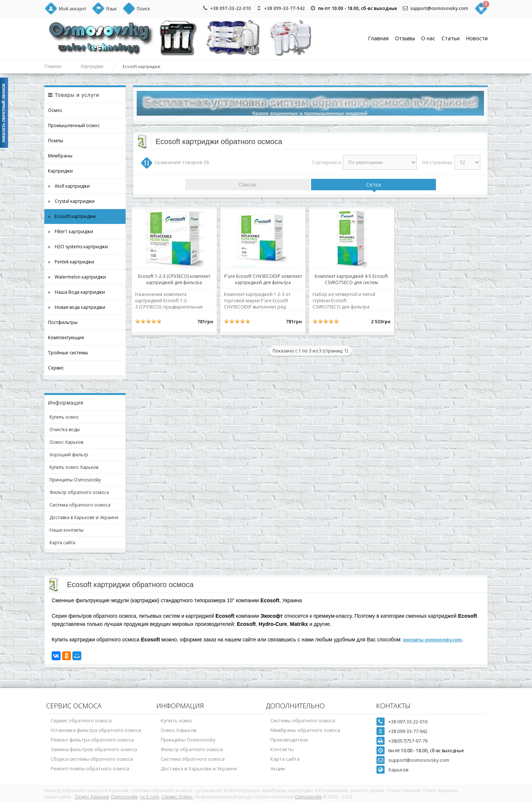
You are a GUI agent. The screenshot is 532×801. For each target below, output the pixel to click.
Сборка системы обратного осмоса (92, 759)
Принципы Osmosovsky (75, 480)
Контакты (282, 749)
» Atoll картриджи (69, 186)
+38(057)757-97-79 (408, 741)
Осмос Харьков (66, 442)
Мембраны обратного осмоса (305, 730)
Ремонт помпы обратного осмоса (90, 768)
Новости (477, 38)
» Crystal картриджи (71, 201)
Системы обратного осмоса (303, 720)
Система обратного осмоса (80, 505)
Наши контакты (66, 530)
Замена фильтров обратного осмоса (94, 749)
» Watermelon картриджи (77, 277)
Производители (289, 740)
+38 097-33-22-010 (231, 8)
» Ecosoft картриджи (72, 216)
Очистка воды (65, 430)
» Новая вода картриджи (77, 307)
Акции (278, 768)
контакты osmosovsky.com (432, 640)
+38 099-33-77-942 (284, 8)
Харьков (398, 770)
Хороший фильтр (69, 455)
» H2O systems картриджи (78, 247)
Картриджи (92, 67)
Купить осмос (64, 417)
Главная (378, 38)
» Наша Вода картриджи (76, 292)
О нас (428, 38)
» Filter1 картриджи (71, 231)
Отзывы (405, 38)
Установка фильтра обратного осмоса (96, 730)
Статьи (451, 38)
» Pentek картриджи (71, 262)
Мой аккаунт (72, 9)
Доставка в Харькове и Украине (84, 517)
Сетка (374, 185)
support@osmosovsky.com (439, 8)
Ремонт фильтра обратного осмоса (92, 740)
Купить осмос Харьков (74, 467)
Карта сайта (62, 543)
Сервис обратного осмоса (81, 720)
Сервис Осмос (177, 797)
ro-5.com (150, 797)
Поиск (143, 9)
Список (248, 185)
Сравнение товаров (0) (182, 162)
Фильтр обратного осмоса (79, 492)
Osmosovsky (124, 797)
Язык (111, 9)
